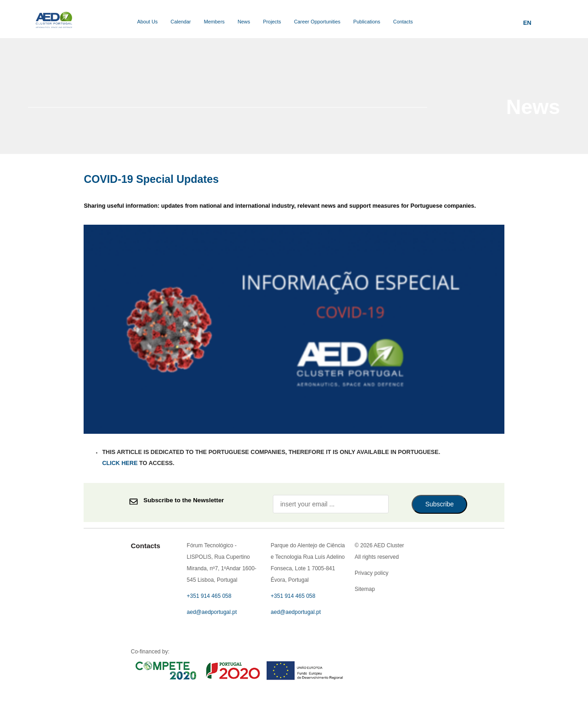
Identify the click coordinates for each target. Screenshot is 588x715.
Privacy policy (294, 188)
